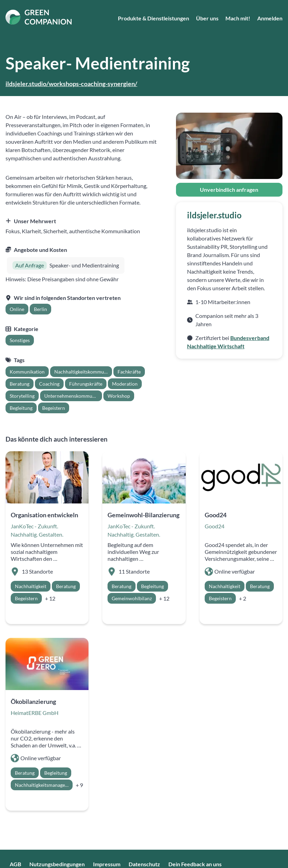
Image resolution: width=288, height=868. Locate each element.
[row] (17, 309)
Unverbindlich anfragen (229, 190)
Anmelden (270, 18)
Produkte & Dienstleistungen (154, 18)
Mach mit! (238, 18)
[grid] (28, 309)
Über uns (207, 18)
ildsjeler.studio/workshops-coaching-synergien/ (71, 84)
